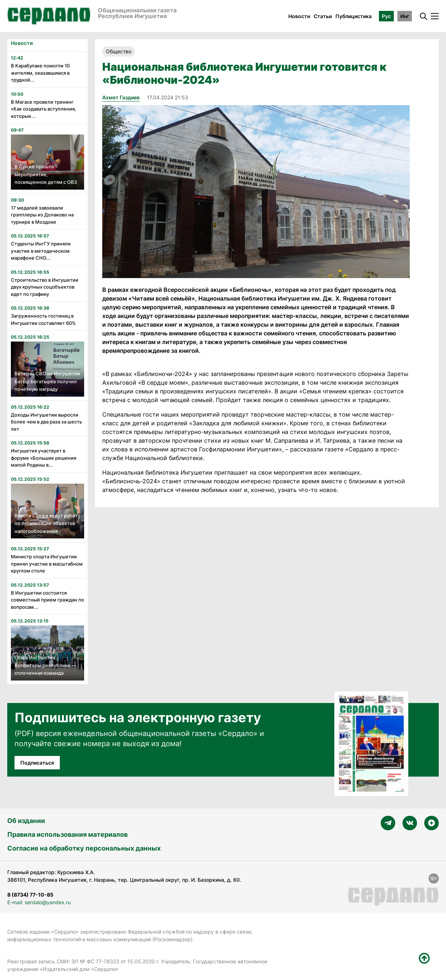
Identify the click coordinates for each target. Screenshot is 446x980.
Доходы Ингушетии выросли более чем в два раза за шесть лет (46, 422)
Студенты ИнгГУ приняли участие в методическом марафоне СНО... (41, 251)
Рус (386, 16)
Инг (405, 16)
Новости (299, 16)
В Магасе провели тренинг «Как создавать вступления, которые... (44, 109)
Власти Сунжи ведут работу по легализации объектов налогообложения (47, 523)
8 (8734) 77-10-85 (30, 895)
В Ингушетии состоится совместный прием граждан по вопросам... (48, 600)
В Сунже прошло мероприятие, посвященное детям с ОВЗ (46, 174)
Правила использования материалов (67, 834)
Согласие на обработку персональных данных (84, 848)
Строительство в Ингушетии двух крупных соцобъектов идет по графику (45, 287)
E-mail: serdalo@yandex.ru (39, 902)
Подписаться (37, 763)
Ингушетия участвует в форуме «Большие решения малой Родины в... (44, 458)
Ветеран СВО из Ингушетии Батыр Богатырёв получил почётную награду (47, 381)
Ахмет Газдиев (121, 97)
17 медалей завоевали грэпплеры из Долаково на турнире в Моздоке (42, 215)
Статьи (323, 16)
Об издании (26, 821)
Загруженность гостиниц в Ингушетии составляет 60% (43, 319)
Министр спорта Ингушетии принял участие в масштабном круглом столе (47, 564)
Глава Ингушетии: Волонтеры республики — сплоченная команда (45, 665)
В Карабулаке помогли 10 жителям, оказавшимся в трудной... (40, 73)
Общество (119, 51)
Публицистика (354, 16)
